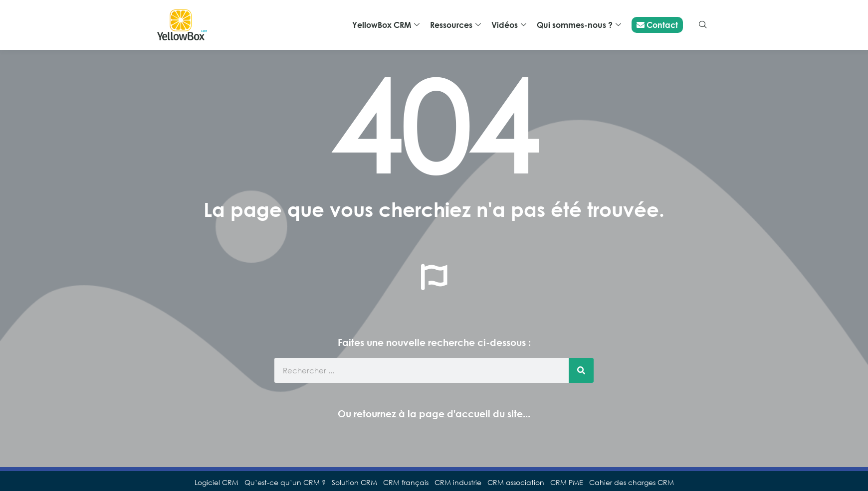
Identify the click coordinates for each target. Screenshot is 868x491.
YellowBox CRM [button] (386, 25)
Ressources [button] (455, 25)
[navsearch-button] (703, 25)
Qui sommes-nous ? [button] (579, 25)
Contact (657, 25)
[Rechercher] (581, 370)
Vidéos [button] (509, 25)
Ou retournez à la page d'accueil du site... (434, 413)
